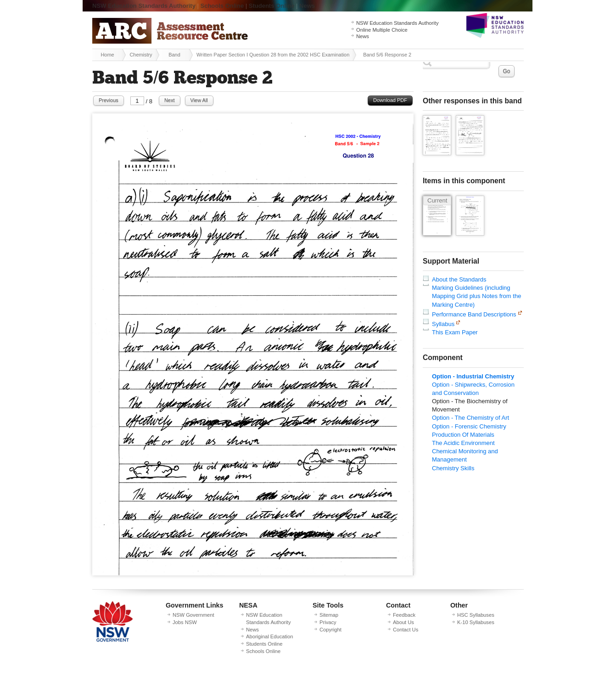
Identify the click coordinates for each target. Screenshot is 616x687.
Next (170, 100)
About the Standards (459, 279)
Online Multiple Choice (382, 30)
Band (174, 55)
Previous (109, 100)
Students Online (272, 6)
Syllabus (443, 324)
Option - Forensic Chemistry (469, 426)
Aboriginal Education (269, 636)
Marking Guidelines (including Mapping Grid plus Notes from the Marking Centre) (476, 296)
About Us (403, 622)
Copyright (330, 630)
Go (506, 71)
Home (107, 55)
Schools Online (222, 6)
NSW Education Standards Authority (144, 6)
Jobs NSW (185, 622)
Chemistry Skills (453, 468)
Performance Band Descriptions (474, 314)
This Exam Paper (455, 332)
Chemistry (141, 55)
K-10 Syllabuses (476, 622)
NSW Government (193, 615)
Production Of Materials (463, 435)
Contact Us (406, 630)
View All (199, 100)
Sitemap (329, 615)
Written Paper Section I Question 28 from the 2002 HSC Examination (273, 55)
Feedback (404, 615)
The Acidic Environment (463, 443)
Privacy (328, 622)
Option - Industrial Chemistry (473, 376)
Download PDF (390, 100)
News (307, 6)
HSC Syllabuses (476, 615)
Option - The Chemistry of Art (470, 418)
